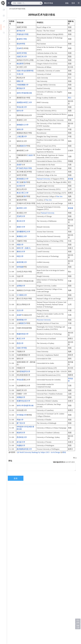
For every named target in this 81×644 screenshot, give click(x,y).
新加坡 (71, 179)
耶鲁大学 (20, 81)
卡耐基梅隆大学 (23, 85)
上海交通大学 (22, 137)
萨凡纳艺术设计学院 (24, 168)
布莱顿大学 (21, 397)
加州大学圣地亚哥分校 (25, 406)
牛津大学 (20, 74)
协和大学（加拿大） (24, 248)
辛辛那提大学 (22, 415)
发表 (16, 478)
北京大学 (20, 310)
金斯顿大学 (21, 286)
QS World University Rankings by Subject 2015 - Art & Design (38, 452)
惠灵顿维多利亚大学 (24, 449)
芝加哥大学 (21, 216)
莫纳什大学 (21, 227)
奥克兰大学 (21, 339)
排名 (64, 452)
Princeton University (44, 320)
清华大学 (20, 129)
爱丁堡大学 (21, 423)
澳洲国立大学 (22, 236)
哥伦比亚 (20, 380)
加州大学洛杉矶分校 (24, 93)
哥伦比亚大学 (22, 107)
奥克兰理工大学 (23, 193)
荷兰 (70, 98)
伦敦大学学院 (22, 348)
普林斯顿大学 (22, 320)
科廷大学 (20, 256)
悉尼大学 (20, 343)
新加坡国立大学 (23, 179)
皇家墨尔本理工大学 (24, 102)
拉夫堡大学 (21, 186)
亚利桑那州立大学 (23, 232)
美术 (25, 182)
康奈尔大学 (21, 252)
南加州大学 (21, 433)
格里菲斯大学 (22, 262)
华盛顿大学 (21, 445)
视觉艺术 (23, 146)
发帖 (67, 3)
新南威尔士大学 (23, 125)
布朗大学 (20, 245)
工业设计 (30, 155)
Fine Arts (59, 196)
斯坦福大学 (21, 88)
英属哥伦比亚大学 (23, 401)
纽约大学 (20, 111)
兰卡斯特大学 (22, 295)
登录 (73, 3)
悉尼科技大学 (22, 437)
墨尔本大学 (21, 221)
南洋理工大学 (22, 208)
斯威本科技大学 (23, 334)
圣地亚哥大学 (25, 371)
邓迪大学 (20, 420)
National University (43, 179)
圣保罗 (19, 165)
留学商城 (48, 3)
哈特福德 (20, 267)
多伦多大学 (21, 442)
